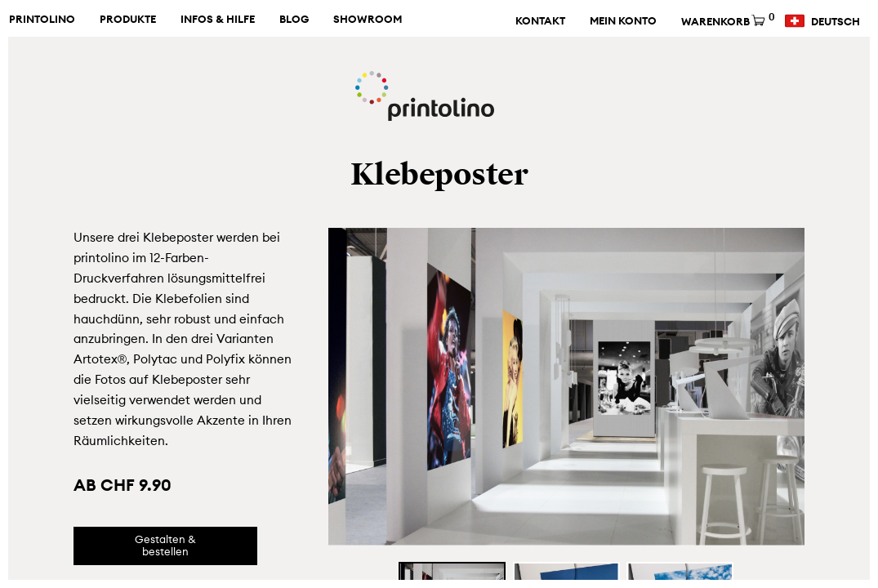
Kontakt (540, 21)
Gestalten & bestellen (165, 546)
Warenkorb (726, 22)
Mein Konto (623, 21)
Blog (294, 20)
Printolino (42, 20)
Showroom (368, 20)
